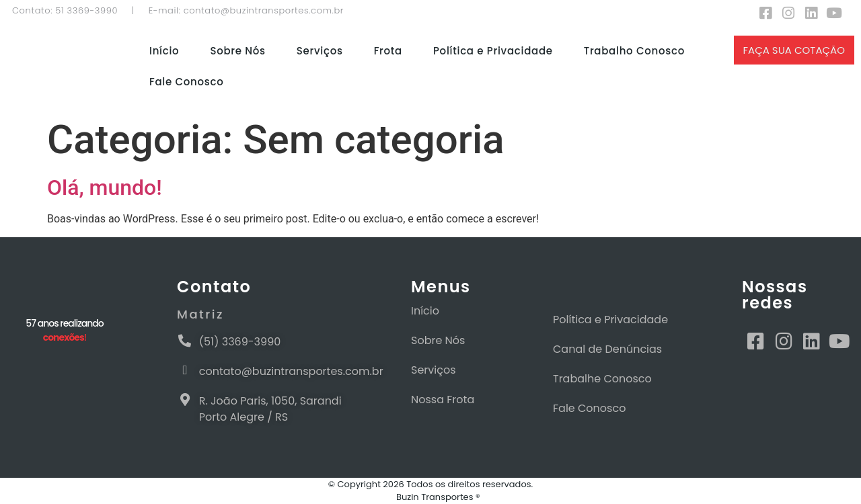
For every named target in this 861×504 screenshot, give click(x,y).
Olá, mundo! (105, 187)
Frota (388, 51)
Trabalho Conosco (634, 51)
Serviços (320, 51)
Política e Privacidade (493, 51)
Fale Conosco (186, 82)
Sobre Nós (237, 51)
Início (164, 51)
